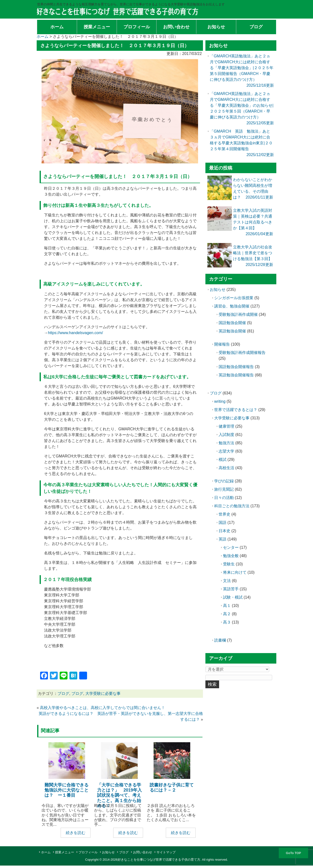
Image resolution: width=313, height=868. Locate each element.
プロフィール (88, 852)
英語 (223, 539)
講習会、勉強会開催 (232, 306)
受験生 (229, 564)
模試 (223, 460)
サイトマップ (166, 852)
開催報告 (222, 344)
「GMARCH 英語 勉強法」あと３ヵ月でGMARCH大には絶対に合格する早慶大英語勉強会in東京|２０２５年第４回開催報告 (241, 143)
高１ (227, 606)
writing (220, 401)
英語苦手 (231, 589)
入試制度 (226, 435)
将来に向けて (235, 572)
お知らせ (218, 290)
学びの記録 (224, 481)
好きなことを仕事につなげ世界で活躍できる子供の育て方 (159, 860)
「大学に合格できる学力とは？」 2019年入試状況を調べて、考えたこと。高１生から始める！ (119, 795)
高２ (227, 614)
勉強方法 (226, 443)
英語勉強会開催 (232, 331)
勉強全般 (231, 556)
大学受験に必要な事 (103, 693)
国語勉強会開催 (232, 323)
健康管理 (226, 426)
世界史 (224, 514)
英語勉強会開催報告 (236, 375)
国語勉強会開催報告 (236, 367)
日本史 (224, 531)
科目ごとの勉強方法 (232, 506)
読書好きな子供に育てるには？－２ (172, 788)
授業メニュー (65, 852)
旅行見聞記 (224, 489)
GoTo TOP (293, 853)
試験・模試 (233, 597)
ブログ (63, 693)
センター (231, 547)
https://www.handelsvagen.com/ (75, 333)
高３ (227, 622)
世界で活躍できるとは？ (236, 410)
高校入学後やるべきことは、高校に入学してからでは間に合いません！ (102, 708)
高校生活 (226, 468)
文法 (227, 581)
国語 (223, 523)
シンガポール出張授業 (234, 298)
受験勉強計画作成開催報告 (242, 353)
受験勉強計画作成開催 (238, 314)
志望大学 (226, 451)
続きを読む (76, 833)
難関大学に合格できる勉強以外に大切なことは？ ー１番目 (67, 790)
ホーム (46, 852)
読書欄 (220, 640)
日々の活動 (224, 498)
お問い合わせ (143, 852)
